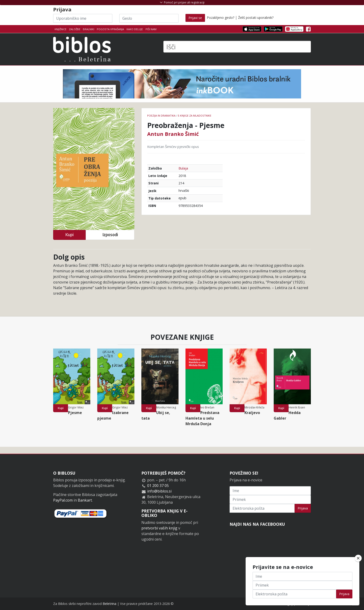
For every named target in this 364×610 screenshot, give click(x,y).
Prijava (303, 508)
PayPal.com (63, 500)
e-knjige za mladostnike (195, 116)
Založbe (75, 29)
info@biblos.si (159, 491)
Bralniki (89, 29)
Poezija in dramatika (161, 116)
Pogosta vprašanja (110, 29)
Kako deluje (135, 29)
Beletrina (109, 604)
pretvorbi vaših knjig (159, 528)
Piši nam (151, 29)
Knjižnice (60, 29)
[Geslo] (149, 18)
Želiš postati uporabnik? (256, 18)
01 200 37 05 (158, 486)
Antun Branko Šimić (173, 134)
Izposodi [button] (110, 235)
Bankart (85, 500)
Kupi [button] (69, 235)
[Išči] (237, 47)
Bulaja (183, 168)
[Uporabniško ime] (83, 18)
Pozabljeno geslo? (221, 18)
